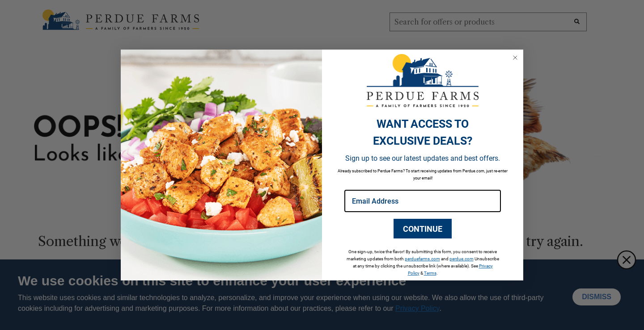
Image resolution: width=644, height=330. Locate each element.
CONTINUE (423, 229)
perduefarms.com (422, 259)
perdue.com (462, 259)
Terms (430, 273)
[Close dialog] (515, 58)
